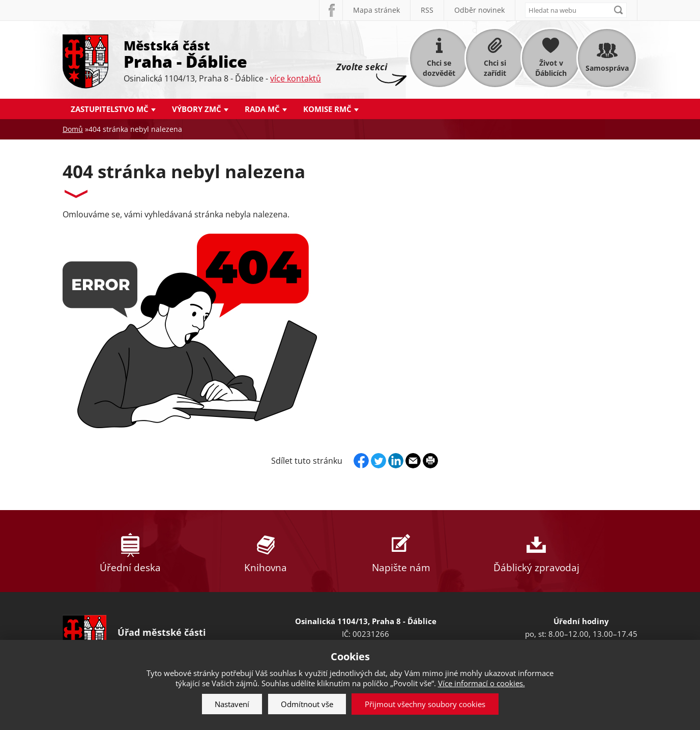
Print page (430, 461)
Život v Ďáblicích (551, 68)
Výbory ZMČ (197, 109)
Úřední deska (130, 551)
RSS (427, 10)
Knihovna (266, 551)
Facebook (331, 10)
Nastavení (232, 704)
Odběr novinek (479, 10)
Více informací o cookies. (482, 683)
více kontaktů (296, 78)
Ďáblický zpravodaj (536, 551)
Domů (73, 129)
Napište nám (401, 551)
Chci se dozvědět (439, 68)
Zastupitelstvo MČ (110, 109)
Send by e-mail (413, 461)
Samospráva (607, 68)
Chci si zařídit (495, 68)
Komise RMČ (327, 109)
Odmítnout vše (307, 704)
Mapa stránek (376, 10)
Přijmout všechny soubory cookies (425, 704)
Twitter (378, 461)
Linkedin (396, 461)
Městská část (222, 53)
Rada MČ (262, 109)
